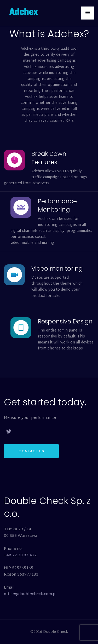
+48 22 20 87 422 (20, 555)
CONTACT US (31, 451)
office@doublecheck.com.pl (30, 594)
